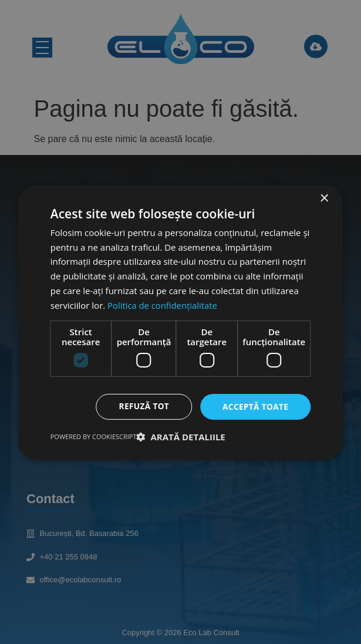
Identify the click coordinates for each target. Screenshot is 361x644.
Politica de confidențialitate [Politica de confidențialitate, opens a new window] (163, 305)
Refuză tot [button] (141, 407)
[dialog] (181, 322)
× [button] (324, 198)
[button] (181, 437)
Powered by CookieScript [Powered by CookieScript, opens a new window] (94, 436)
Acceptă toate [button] (255, 407)
